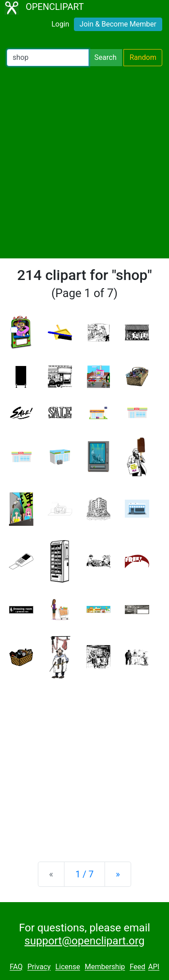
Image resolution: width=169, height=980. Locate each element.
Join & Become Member (118, 24)
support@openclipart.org (84, 941)
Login (60, 24)
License (68, 967)
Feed (138, 967)
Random (143, 57)
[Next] (118, 874)
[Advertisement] (84, 162)
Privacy (39, 967)
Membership (105, 967)
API (154, 967)
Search (105, 57)
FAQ (16, 967)
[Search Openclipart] (48, 58)
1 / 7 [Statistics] (84, 874)
